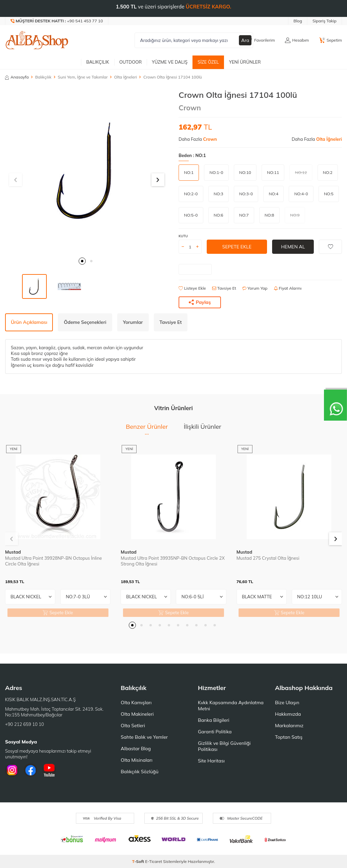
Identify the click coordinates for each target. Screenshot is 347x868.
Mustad (13, 552)
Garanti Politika (215, 732)
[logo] (37, 40)
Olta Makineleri (137, 714)
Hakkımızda (288, 714)
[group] (87, 172)
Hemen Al (293, 247)
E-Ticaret (154, 861)
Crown (190, 108)
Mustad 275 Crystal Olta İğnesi (268, 558)
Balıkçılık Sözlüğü (139, 772)
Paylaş (200, 302)
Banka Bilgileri (214, 720)
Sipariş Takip (324, 21)
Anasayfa (17, 77)
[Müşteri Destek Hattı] (57, 21)
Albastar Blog (136, 749)
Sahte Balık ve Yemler (144, 737)
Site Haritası (211, 761)
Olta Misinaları (136, 760)
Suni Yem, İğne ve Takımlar (83, 77)
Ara (245, 40)
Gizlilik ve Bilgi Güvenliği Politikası (224, 746)
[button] (82, 261)
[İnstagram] (12, 770)
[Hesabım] (297, 40)
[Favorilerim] (261, 40)
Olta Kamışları (136, 703)
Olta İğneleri (126, 77)
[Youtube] (49, 770)
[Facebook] (30, 770)
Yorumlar (133, 322)
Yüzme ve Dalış (170, 62)
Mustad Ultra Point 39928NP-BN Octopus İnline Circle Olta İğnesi (54, 561)
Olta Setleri (133, 726)
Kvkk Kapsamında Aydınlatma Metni (231, 706)
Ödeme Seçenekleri (85, 322)
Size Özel (208, 62)
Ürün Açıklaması (29, 322)
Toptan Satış (289, 737)
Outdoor (130, 62)
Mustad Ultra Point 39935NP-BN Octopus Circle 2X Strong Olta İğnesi (173, 561)
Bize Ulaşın (287, 703)
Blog (298, 21)
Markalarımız (289, 726)
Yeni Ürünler (245, 62)
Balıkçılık (98, 62)
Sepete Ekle (237, 247)
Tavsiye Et (224, 288)
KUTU (183, 236)
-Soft (139, 861)
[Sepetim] (331, 40)
